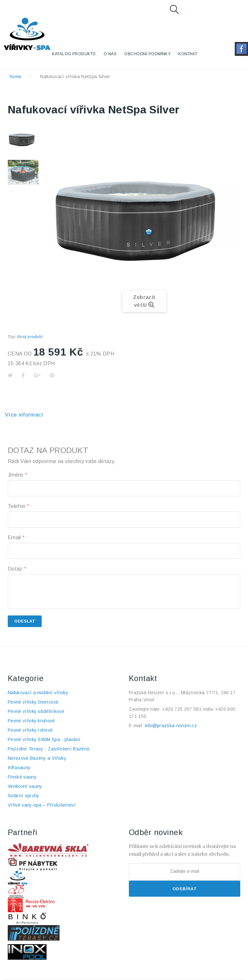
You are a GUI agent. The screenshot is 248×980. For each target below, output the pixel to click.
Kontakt (188, 54)
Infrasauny (19, 768)
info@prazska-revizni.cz (171, 726)
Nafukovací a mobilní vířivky (38, 693)
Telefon (18, 506)
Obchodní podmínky (147, 54)
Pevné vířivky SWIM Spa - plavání (44, 739)
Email (16, 537)
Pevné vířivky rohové (30, 730)
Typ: (12, 337)
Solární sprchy (23, 796)
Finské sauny (22, 777)
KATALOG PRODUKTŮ (74, 54)
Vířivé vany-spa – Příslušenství (42, 805)
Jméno (17, 475)
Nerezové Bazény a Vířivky (37, 758)
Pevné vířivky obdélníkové (36, 711)
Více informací (24, 415)
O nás (110, 54)
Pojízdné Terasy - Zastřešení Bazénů (49, 749)
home (15, 77)
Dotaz (17, 569)
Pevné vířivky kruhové (31, 721)
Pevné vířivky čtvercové (33, 702)
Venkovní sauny (25, 786)
